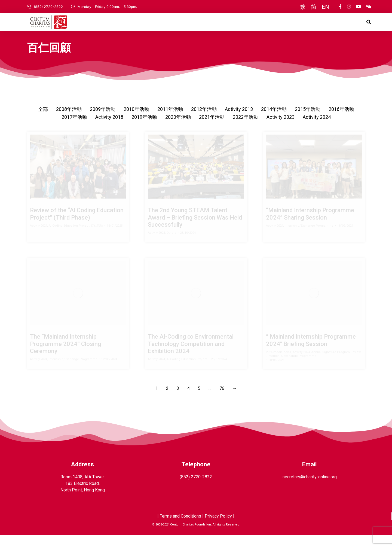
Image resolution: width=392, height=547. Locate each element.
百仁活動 (97, 238)
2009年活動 (103, 121)
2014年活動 (274, 121)
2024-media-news (278, 364)
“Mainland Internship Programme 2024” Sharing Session (310, 226)
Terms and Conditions (180, 528)
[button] (369, 28)
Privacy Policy (218, 528)
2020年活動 (178, 129)
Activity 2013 (239, 121)
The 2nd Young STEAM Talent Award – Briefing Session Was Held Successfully (195, 230)
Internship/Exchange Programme (309, 238)
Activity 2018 (109, 129)
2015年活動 (308, 121)
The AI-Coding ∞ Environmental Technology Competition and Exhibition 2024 (191, 356)
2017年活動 (74, 129)
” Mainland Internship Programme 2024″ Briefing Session (311, 352)
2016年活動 (341, 121)
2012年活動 (204, 121)
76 (222, 401)
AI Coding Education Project (69, 238)
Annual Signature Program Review (336, 364)
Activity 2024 (317, 129)
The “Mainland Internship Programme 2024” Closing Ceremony (65, 356)
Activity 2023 (281, 129)
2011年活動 (170, 121)
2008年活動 (69, 121)
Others (171, 245)
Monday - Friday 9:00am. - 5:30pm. (107, 7)
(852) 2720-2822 (48, 7)
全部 (43, 121)
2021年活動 (212, 129)
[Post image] (78, 179)
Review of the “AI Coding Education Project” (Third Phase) (77, 226)
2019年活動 (144, 129)
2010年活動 (136, 121)
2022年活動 (246, 129)
